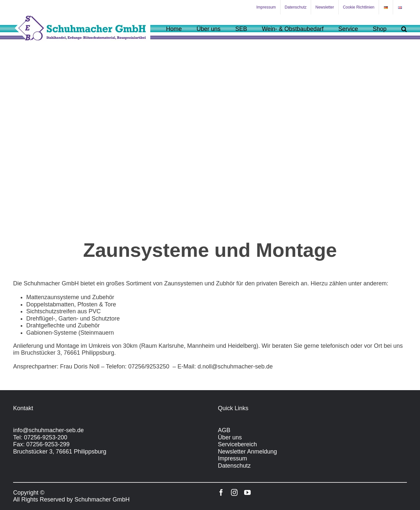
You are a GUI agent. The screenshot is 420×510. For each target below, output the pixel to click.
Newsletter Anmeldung (247, 452)
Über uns (230, 437)
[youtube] (247, 493)
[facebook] (221, 493)
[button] (404, 29)
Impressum (232, 458)
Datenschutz (234, 466)
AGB (224, 430)
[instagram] (234, 493)
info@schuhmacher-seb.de (48, 430)
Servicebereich (237, 444)
